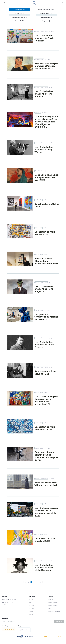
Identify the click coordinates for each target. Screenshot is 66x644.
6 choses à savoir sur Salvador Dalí (45, 372)
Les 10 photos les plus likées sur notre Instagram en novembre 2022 (46, 400)
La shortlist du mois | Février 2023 (45, 233)
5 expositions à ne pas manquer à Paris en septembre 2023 (46, 66)
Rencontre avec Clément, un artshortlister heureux (46, 261)
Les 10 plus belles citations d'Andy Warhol (44, 150)
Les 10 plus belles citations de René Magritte (44, 289)
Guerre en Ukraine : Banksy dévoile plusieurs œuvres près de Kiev (46, 456)
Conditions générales (54, 612)
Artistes (31, 612)
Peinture (31, 600)
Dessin (31, 603)
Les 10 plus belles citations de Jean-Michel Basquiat (44, 568)
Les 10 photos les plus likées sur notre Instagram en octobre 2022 (46, 512)
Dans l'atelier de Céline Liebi (47, 205)
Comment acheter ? (54, 606)
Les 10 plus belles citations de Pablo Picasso (44, 345)
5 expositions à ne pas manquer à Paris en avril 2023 (46, 177)
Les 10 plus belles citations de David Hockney (44, 38)
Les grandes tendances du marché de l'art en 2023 (46, 317)
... (40, 582)
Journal (31, 615)
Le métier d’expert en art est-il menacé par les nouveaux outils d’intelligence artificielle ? (46, 122)
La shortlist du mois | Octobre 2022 (45, 540)
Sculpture (31, 609)
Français (24, 630)
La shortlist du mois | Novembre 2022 (45, 428)
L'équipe (51, 600)
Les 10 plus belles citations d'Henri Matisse (44, 94)
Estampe (31, 606)
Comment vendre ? (53, 603)
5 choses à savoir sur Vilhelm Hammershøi (46, 484)
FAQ (50, 609)
